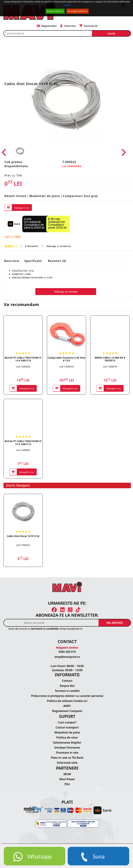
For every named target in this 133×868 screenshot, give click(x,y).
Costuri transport (67, 727)
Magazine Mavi (47, 26)
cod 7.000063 (23, 367)
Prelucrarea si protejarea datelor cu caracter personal (67, 696)
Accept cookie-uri (55, 11)
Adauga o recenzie (59, 246)
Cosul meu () (88, 26)
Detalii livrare (15, 196)
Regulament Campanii (67, 711)
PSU (67, 784)
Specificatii (33, 261)
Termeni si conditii (67, 691)
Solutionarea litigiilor (67, 743)
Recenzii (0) (57, 261)
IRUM (67, 774)
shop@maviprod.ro (67, 657)
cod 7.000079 (110, 367)
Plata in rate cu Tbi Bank (67, 758)
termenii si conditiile (45, 629)
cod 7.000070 (66, 367)
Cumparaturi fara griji (80, 196)
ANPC (67, 706)
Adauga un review (66, 292)
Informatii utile (67, 763)
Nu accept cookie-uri (77, 11)
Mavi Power (67, 779)
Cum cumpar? (67, 722)
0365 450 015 (67, 652)
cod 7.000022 (23, 545)
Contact (67, 681)
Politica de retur (67, 737)
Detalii (67, 5)
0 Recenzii (32, 246)
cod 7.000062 (23, 450)
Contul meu (68, 26)
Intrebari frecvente (67, 748)
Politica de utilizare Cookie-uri (67, 701)
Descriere (12, 261)
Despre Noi (67, 686)
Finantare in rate (67, 753)
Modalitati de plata (45, 196)
